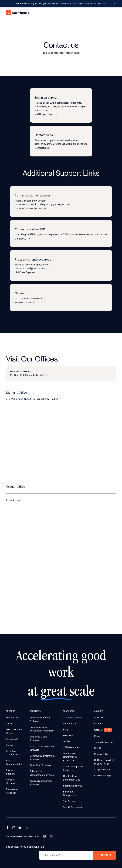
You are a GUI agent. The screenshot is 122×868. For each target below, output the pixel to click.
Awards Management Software (41, 783)
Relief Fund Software (40, 765)
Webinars (68, 735)
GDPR (97, 748)
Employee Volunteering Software (42, 748)
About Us (99, 718)
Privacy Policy (102, 754)
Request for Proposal (12, 791)
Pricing (10, 724)
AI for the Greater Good (13, 753)
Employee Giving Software (38, 739)
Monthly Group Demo (14, 731)
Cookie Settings (103, 776)
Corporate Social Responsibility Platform (42, 729)
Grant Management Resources (73, 768)
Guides (67, 741)
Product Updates (11, 782)
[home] (18, 13)
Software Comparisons (70, 794)
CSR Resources (71, 747)
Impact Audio (70, 724)
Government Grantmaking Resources (70, 757)
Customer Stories (72, 718)
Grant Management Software (40, 719)
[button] (113, 13)
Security (10, 745)
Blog (65, 730)
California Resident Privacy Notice (104, 762)
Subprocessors (102, 770)
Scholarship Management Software (42, 773)
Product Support (10, 772)
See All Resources (73, 807)
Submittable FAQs (73, 786)
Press (97, 736)
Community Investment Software (42, 758)
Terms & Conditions (105, 742)
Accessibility (13, 739)
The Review (69, 801)
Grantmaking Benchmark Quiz (72, 778)
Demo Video (13, 718)
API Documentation (14, 762)
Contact (98, 724)
